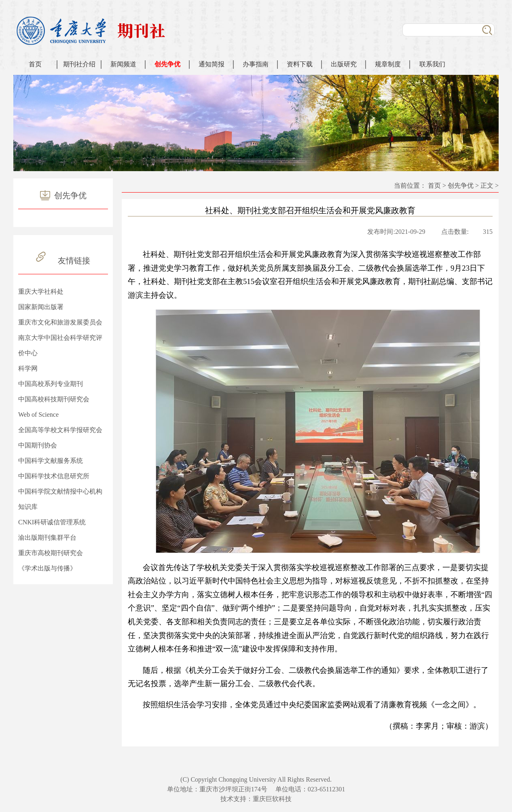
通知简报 (212, 64)
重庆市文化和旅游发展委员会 (60, 322)
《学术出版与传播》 (47, 568)
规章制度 (388, 64)
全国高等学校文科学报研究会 (60, 430)
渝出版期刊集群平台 (47, 537)
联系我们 (432, 64)
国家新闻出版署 (41, 307)
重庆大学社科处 (41, 292)
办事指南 (256, 64)
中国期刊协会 (38, 445)
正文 (487, 186)
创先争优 (167, 64)
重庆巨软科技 (272, 799)
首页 (35, 64)
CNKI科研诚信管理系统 (52, 522)
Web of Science (38, 414)
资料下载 (300, 64)
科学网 (28, 368)
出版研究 (344, 64)
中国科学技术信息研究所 (54, 476)
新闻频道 (123, 64)
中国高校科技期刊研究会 (54, 399)
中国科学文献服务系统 (51, 461)
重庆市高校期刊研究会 (51, 553)
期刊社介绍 (79, 64)
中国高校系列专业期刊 (51, 384)
